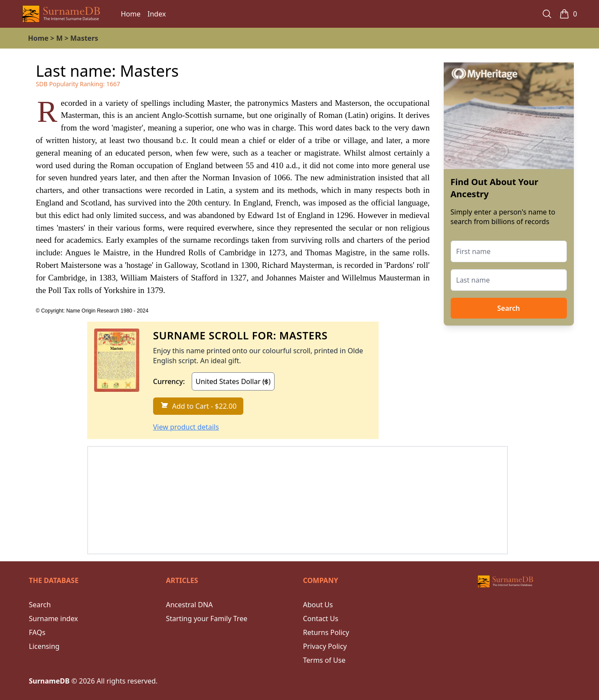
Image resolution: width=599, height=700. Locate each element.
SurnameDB (49, 681)
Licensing (44, 646)
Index (157, 14)
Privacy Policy (325, 646)
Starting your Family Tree (207, 619)
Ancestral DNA (190, 605)
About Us (318, 605)
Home (131, 14)
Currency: (169, 381)
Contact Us (321, 619)
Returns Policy (326, 632)
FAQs (37, 632)
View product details (186, 427)
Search (508, 308)
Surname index (54, 619)
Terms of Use (324, 660)
